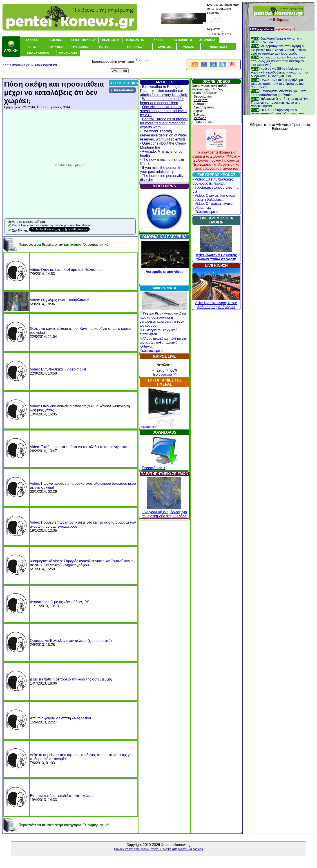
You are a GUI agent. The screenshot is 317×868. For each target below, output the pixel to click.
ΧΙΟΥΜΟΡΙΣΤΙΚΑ (124, 83)
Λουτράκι (200, 104)
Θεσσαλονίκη (203, 96)
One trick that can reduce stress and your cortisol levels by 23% (164, 111)
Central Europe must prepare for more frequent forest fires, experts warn (164, 123)
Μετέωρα (200, 118)
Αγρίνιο (198, 111)
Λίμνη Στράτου (203, 107)
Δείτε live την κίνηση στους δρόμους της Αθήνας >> (216, 303)
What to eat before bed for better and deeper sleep (162, 101)
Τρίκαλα (199, 114)
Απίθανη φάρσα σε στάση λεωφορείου (60, 718)
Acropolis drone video (165, 272)
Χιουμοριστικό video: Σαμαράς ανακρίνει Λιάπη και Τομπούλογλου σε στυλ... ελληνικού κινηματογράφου (82, 563)
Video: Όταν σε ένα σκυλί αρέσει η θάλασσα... (66, 270)
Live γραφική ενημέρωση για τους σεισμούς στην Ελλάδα (164, 512)
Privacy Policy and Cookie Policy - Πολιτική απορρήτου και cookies (158, 849)
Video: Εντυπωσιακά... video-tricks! (58, 369)
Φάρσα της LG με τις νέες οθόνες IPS (60, 602)
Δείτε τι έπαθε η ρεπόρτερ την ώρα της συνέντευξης (71, 679)
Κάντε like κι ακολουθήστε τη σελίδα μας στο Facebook (51, 225)
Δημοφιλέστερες (285, 29)
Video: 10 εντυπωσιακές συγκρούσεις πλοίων (213, 181)
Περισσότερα (148, 427)
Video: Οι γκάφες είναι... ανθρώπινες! (59, 300)
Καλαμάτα (201, 100)
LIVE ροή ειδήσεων (261, 29)
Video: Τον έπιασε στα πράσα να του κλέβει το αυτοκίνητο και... (80, 447)
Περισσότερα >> (164, 374)
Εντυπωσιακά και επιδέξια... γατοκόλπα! (62, 796)
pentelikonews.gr (16, 65)
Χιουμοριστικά (46, 65)
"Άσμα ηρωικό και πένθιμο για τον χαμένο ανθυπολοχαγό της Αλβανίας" (163, 343)
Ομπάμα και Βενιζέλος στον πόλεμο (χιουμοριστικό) (71, 641)
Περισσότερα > (151, 351)
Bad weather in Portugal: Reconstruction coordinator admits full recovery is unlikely (164, 91)
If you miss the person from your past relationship (163, 170)
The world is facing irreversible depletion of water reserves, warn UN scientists (164, 135)
